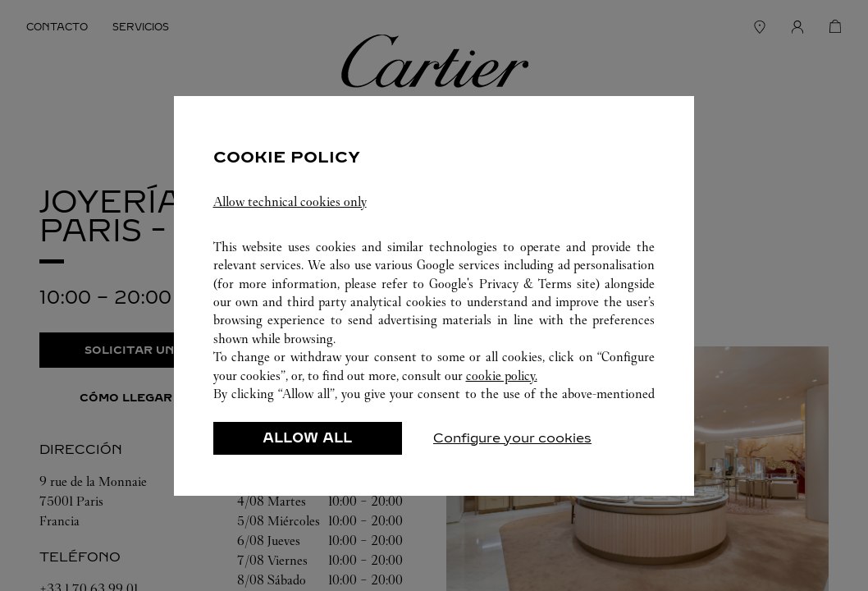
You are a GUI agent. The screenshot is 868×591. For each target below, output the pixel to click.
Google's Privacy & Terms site (512, 284)
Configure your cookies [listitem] (512, 438)
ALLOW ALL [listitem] (307, 438)
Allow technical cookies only (290, 202)
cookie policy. (502, 376)
